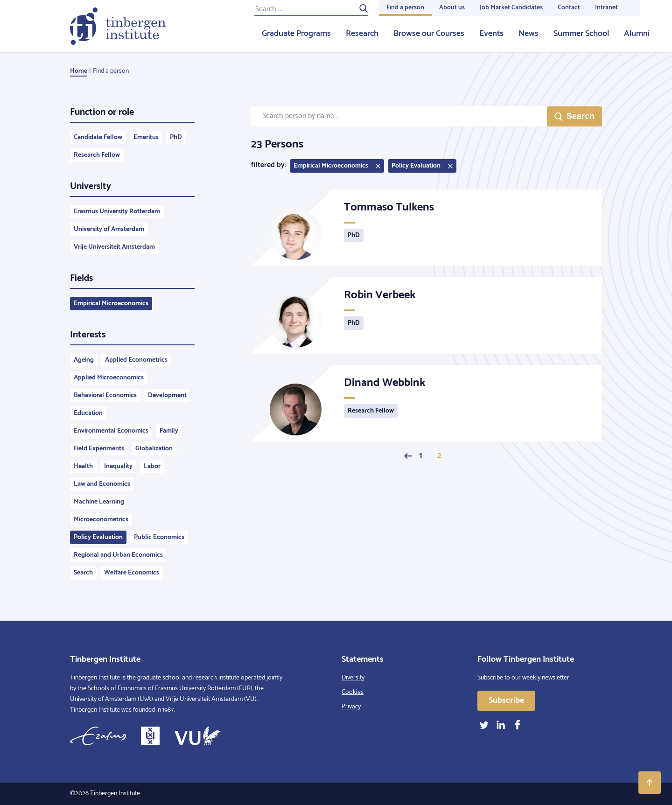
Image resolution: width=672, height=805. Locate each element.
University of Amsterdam (109, 229)
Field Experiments (99, 449)
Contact (569, 8)
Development (167, 395)
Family (169, 431)
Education (88, 413)
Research (362, 34)
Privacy (351, 707)
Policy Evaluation (98, 537)
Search (83, 573)
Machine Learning (99, 502)
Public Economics (159, 537)
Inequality (118, 466)
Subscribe (506, 700)
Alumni (637, 34)
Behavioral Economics (105, 395)
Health (83, 466)
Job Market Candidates (511, 8)
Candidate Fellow (98, 137)
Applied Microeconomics (109, 378)
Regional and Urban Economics (118, 555)
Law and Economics (102, 484)
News (528, 34)
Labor (152, 466)
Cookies (353, 692)
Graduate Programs (296, 34)
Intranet (606, 8)
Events (491, 34)
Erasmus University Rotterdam (117, 212)
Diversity (353, 678)
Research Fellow (97, 155)
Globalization (154, 449)
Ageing (84, 360)
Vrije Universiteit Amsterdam (114, 247)
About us (452, 8)
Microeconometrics (101, 520)
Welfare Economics (132, 573)
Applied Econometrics (136, 360)
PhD (176, 137)
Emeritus (146, 137)
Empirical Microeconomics (111, 304)
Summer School (581, 34)
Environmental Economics (111, 431)
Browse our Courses (429, 34)
